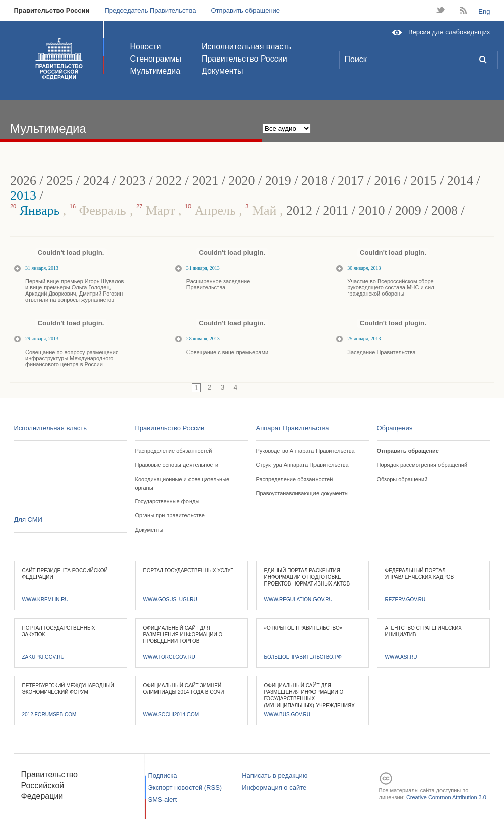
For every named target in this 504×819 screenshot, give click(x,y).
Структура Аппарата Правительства (302, 465)
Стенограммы (156, 59)
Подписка (163, 775)
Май (263, 211)
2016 (387, 180)
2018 (314, 180)
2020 (241, 180)
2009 (408, 211)
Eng (484, 11)
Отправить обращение (245, 10)
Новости (146, 47)
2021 (205, 180)
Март (157, 211)
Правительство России (52, 10)
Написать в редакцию (275, 775)
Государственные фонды (167, 501)
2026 (23, 180)
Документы (222, 71)
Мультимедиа (155, 71)
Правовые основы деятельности (177, 465)
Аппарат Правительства (293, 428)
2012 (299, 211)
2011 (335, 211)
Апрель (212, 211)
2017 (351, 180)
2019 (278, 180)
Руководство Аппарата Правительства (305, 451)
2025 (59, 180)
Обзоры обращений (402, 479)
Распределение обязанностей (174, 451)
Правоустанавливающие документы (302, 493)
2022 (169, 180)
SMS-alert (163, 800)
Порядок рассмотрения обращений (422, 465)
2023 (133, 180)
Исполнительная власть (246, 47)
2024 (96, 180)
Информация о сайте (274, 787)
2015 (424, 180)
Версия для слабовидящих (449, 32)
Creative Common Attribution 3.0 (446, 797)
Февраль (100, 211)
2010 (372, 211)
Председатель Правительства (150, 10)
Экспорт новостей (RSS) (185, 787)
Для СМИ (28, 520)
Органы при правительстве (170, 515)
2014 (460, 180)
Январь (37, 211)
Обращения (395, 428)
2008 (445, 211)
